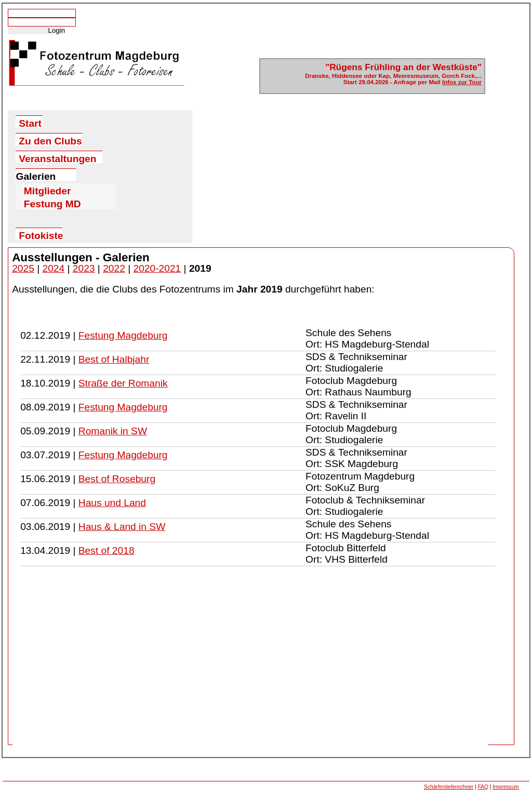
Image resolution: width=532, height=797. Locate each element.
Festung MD (52, 202)
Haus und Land (112, 503)
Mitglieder (48, 189)
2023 (84, 268)
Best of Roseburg (117, 479)
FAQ (483, 787)
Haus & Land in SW (122, 527)
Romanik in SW (113, 431)
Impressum (506, 787)
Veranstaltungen (57, 158)
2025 (23, 268)
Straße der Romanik (123, 383)
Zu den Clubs (50, 141)
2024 (53, 268)
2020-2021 (157, 268)
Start (30, 123)
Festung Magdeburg (123, 335)
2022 (114, 268)
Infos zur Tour (462, 82)
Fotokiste (41, 235)
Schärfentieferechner (449, 787)
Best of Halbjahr (114, 359)
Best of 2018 (107, 550)
